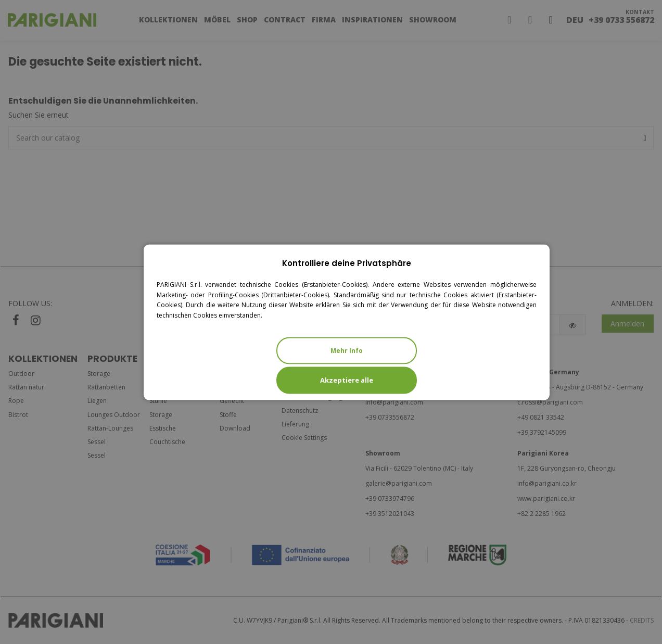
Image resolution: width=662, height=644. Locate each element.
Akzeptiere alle (347, 380)
